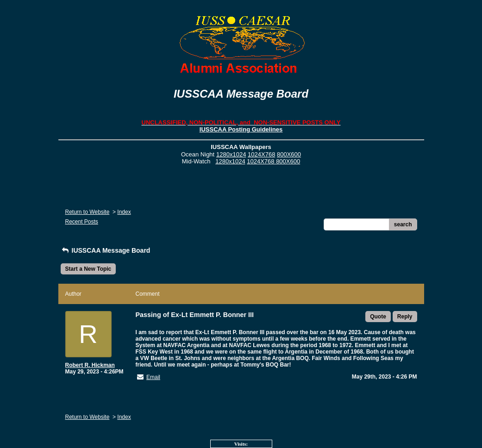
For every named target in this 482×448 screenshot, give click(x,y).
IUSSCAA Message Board (106, 250)
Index (124, 212)
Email (153, 377)
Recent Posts (82, 222)
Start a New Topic (88, 269)
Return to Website (88, 212)
